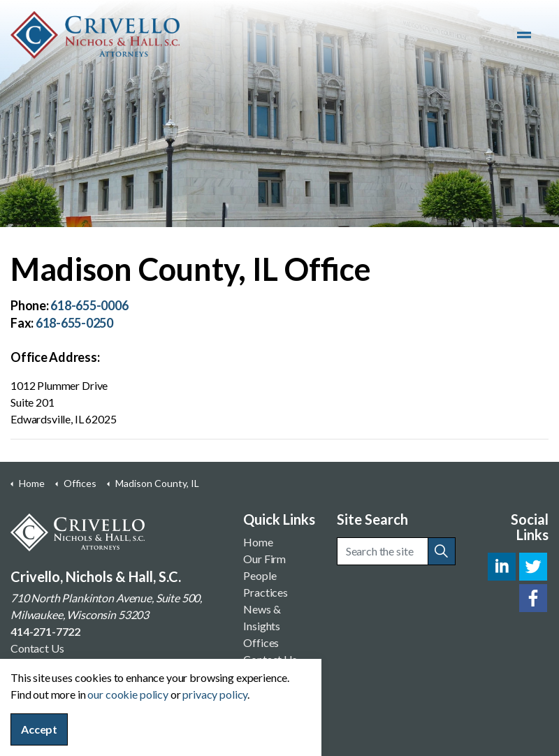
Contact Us (37, 648)
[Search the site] (396, 551)
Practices (266, 592)
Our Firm (264, 559)
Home (258, 542)
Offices (261, 642)
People (260, 575)
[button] (442, 551)
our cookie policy (128, 694)
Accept (39, 729)
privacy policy (215, 694)
